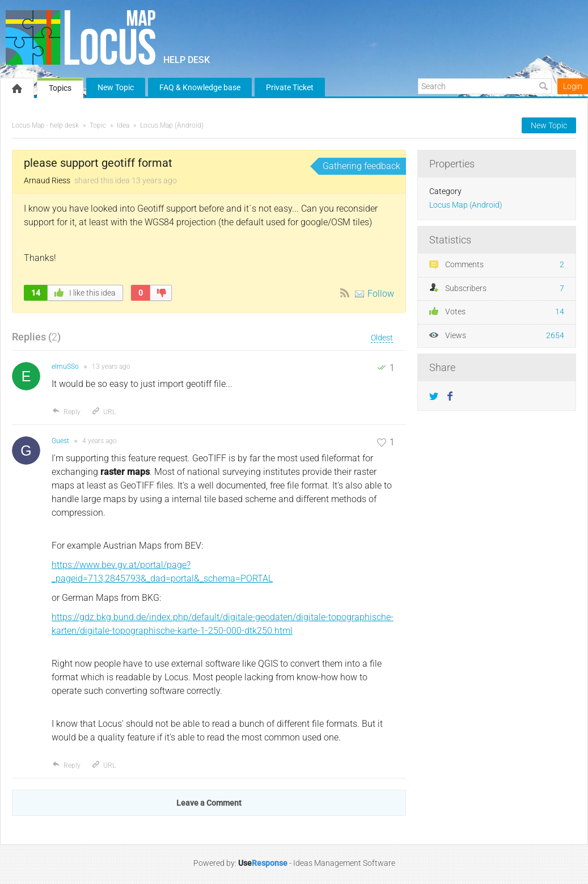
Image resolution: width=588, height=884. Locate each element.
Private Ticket (290, 87)
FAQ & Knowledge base (200, 87)
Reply (66, 412)
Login (573, 86)
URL (103, 412)
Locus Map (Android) (172, 125)
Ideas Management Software (344, 863)
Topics (60, 88)
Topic (98, 125)
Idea (123, 125)
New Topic (116, 87)
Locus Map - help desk (45, 125)
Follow (381, 294)
